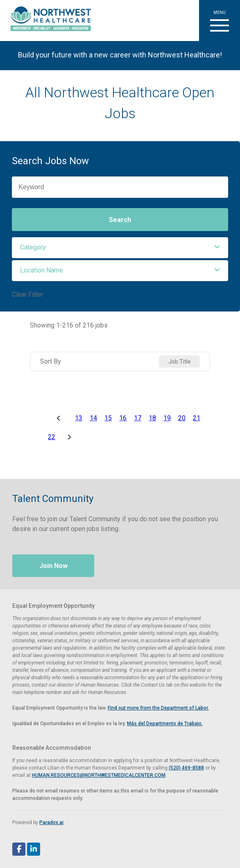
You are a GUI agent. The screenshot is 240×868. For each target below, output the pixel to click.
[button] (220, 21)
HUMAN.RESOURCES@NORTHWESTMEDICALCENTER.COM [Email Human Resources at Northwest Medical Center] (99, 775)
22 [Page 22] (52, 437)
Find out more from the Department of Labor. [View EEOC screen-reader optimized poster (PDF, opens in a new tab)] (158, 708)
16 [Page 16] (123, 418)
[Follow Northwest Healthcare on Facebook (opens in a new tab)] (19, 849)
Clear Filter (27, 294)
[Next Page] (70, 437)
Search (120, 220)
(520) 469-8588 (186, 768)
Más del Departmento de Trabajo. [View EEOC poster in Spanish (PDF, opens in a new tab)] (165, 724)
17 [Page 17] (138, 418)
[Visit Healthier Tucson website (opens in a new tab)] (48, 21)
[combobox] (179, 362)
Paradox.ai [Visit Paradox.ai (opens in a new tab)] (51, 822)
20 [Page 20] (182, 418)
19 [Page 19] (167, 418)
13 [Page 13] (79, 418)
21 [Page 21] (197, 418)
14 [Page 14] (93, 418)
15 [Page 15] (108, 418)
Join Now (53, 566)
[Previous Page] (60, 418)
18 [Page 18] (152, 418)
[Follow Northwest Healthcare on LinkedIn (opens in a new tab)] (34, 849)
